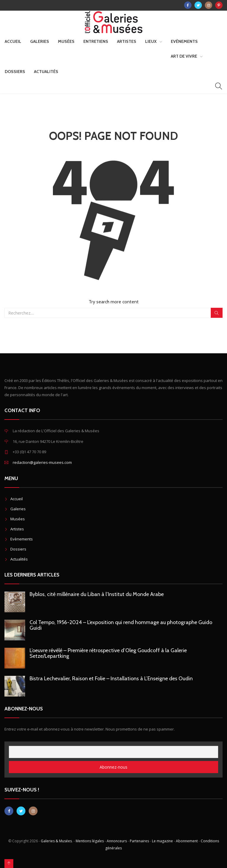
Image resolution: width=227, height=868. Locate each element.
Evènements (184, 41)
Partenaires (139, 841)
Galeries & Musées (56, 841)
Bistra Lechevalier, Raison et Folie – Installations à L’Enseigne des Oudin (111, 678)
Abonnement (187, 841)
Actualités (46, 72)
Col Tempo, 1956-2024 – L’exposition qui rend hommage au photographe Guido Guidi (121, 625)
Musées (66, 41)
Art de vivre (184, 56)
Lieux (151, 41)
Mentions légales (90, 841)
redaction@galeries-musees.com (42, 462)
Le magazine (162, 841)
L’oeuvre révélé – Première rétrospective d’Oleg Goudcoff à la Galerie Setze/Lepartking (108, 653)
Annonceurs (117, 841)
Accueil (13, 41)
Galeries (40, 41)
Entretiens (96, 41)
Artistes (127, 41)
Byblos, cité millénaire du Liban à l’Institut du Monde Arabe (97, 594)
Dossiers (15, 72)
